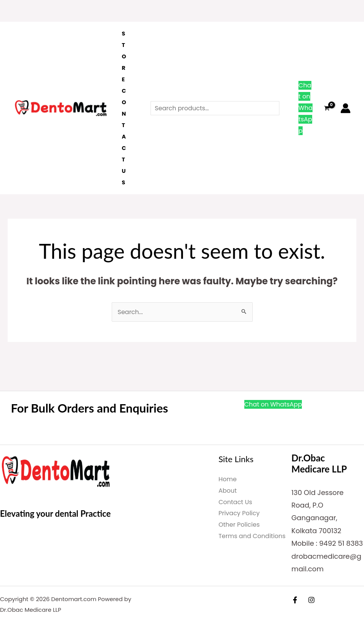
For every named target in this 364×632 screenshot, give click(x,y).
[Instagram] (311, 600)
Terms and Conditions (252, 536)
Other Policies (239, 525)
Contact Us (124, 137)
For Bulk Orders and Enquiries (91, 408)
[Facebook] (295, 600)
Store (124, 56)
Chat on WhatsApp (305, 108)
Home (228, 479)
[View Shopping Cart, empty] (327, 108)
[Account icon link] (346, 108)
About (228, 491)
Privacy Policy (239, 513)
